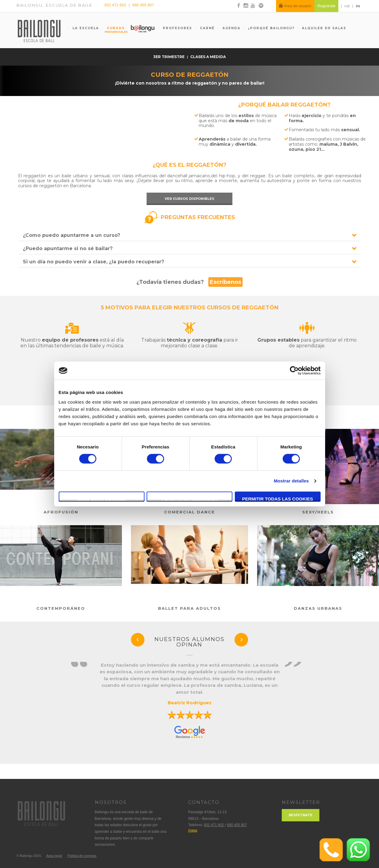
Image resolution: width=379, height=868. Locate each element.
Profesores (177, 28)
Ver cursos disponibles (189, 199)
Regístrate (301, 815)
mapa (193, 830)
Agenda (231, 28)
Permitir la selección (189, 499)
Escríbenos (225, 282)
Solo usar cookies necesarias (102, 499)
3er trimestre (169, 57)
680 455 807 (143, 5)
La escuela (85, 28)
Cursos (113, 30)
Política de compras (82, 856)
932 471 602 (116, 5)
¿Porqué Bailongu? (271, 28)
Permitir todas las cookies (278, 499)
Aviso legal (54, 856)
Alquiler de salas (324, 28)
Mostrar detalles (291, 481)
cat (347, 6)
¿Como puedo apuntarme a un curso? (71, 235)
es (358, 6)
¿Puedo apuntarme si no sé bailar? (68, 248)
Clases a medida (208, 57)
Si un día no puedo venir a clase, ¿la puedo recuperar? (93, 262)
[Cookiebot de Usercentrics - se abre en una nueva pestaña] (294, 370)
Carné (207, 28)
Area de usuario (295, 6)
